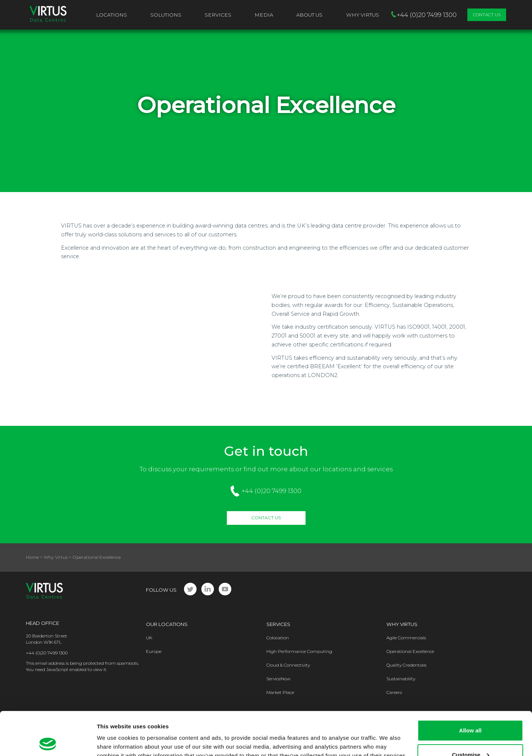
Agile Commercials (406, 638)
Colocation (278, 638)
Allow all (470, 687)
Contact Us (487, 15)
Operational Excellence (410, 651)
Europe (154, 651)
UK (149, 638)
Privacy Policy (143, 721)
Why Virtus (56, 557)
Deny (470, 736)
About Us (309, 15)
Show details (114, 741)
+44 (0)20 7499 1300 (272, 491)
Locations (112, 15)
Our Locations (167, 624)
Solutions (166, 15)
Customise (470, 711)
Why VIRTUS (363, 15)
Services (218, 15)
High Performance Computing (299, 651)
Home (32, 557)
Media (264, 15)
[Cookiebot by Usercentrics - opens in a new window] (48, 742)
